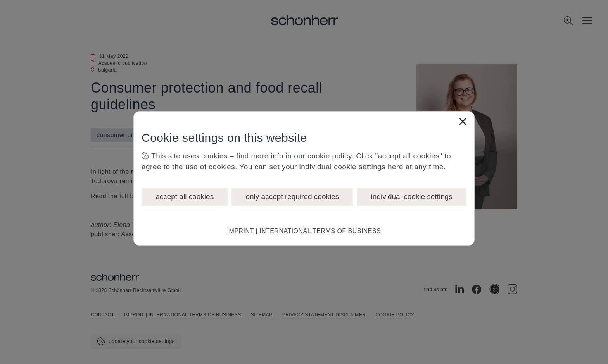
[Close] (463, 121)
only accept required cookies (292, 197)
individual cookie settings (412, 197)
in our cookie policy (319, 156)
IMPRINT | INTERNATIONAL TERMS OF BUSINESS (304, 231)
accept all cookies (185, 197)
